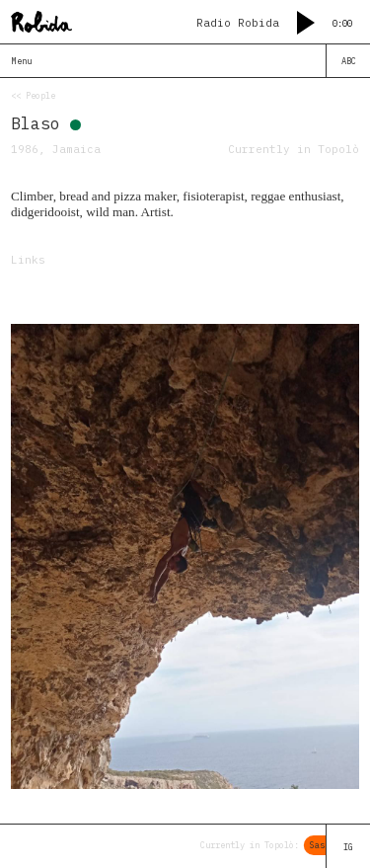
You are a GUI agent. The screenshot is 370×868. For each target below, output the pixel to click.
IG (348, 847)
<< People (33, 95)
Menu (22, 61)
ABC (349, 61)
